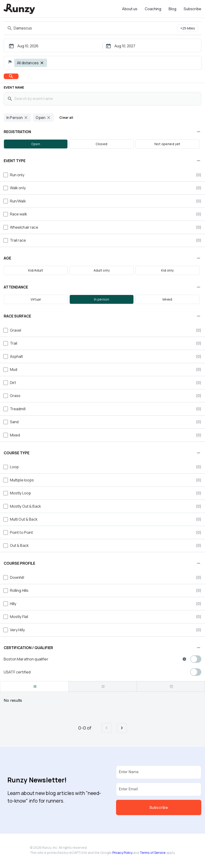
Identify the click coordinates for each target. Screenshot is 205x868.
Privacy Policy (122, 853)
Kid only (167, 270)
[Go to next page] (122, 728)
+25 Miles (188, 28)
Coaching (153, 9)
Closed (101, 144)
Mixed (167, 299)
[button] (102, 132)
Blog (172, 9)
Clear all (66, 118)
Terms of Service (153, 853)
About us (130, 9)
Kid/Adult (36, 270)
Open (36, 144)
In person (102, 299)
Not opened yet (167, 144)
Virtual (36, 299)
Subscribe (192, 9)
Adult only (102, 270)
